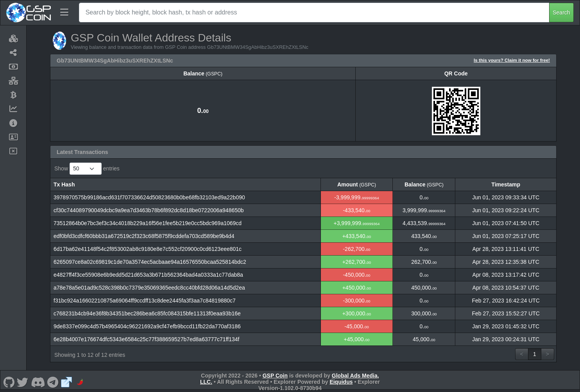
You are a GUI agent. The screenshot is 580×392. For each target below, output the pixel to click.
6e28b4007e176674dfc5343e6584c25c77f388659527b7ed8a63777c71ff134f (146, 339)
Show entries (87, 169)
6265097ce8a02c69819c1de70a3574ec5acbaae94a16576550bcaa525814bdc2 (150, 262)
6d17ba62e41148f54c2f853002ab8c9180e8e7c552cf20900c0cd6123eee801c (148, 249)
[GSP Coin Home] (28, 13)
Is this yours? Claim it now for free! (512, 60)
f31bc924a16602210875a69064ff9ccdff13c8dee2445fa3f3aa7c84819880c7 (145, 301)
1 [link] (535, 354)
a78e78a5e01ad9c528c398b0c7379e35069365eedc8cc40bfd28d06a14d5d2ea (149, 288)
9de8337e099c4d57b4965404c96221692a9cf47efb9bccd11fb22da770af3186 (147, 326)
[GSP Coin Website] (66, 382)
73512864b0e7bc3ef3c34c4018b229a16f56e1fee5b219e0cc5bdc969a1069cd (148, 223)
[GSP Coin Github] (9, 382)
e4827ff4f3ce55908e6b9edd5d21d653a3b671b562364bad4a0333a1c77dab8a (148, 275)
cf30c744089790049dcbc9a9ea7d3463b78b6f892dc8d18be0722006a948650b (149, 210)
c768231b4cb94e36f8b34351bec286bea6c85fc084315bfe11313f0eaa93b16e (147, 313)
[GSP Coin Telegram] (53, 382)
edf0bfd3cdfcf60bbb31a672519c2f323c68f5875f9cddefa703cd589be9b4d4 (144, 236)
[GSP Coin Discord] (38, 382)
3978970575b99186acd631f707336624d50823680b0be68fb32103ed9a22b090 (149, 197)
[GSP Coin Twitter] (23, 382)
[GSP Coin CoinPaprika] (80, 382)
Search (561, 13)
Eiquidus (341, 382)
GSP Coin (275, 376)
